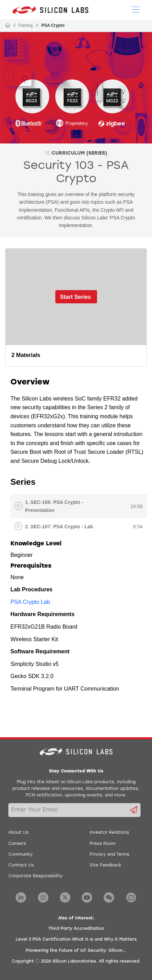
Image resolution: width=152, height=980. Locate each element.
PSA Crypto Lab (30, 602)
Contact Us (21, 865)
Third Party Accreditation (76, 929)
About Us (18, 833)
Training (25, 25)
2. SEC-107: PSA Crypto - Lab (59, 527)
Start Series (76, 297)
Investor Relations (109, 833)
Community (21, 855)
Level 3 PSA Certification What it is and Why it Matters (76, 940)
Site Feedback (106, 865)
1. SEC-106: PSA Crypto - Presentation (54, 506)
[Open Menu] (136, 9)
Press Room (103, 844)
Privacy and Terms (110, 855)
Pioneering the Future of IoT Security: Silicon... (76, 951)
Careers (17, 844)
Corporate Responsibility (35, 876)
